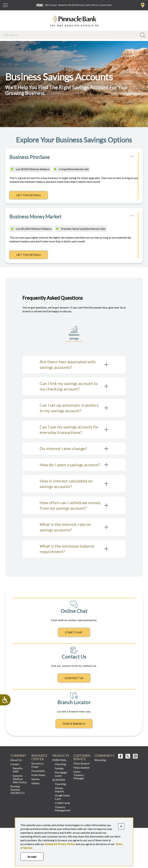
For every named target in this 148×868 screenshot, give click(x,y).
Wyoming (100, 760)
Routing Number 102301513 (17, 790)
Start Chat (74, 632)
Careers (15, 764)
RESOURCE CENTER (39, 757)
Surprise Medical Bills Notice (20, 779)
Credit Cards (62, 803)
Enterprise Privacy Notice (60, 844)
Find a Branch (143, 5)
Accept (32, 857)
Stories (35, 779)
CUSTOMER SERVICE (82, 757)
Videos (35, 783)
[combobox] (69, 35)
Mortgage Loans (61, 774)
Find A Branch (74, 724)
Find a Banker (81, 767)
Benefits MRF (18, 770)
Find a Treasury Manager (79, 775)
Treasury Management (63, 809)
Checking (60, 764)
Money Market (59, 790)
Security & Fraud (37, 765)
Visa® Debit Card (62, 797)
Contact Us (74, 678)
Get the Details (32, 196)
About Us (16, 760)
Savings (59, 768)
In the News (38, 775)
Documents (38, 771)
